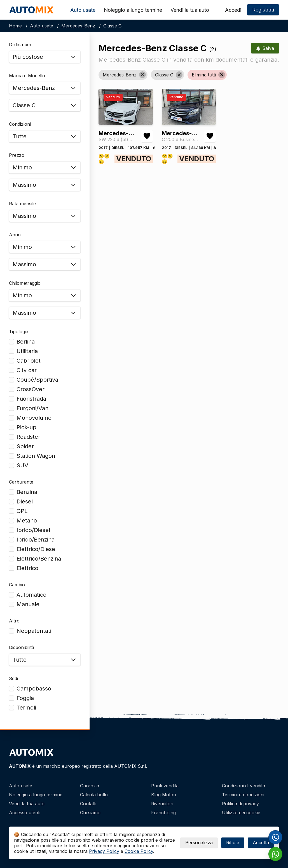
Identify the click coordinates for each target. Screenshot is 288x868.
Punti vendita (165, 786)
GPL (22, 511)
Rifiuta (233, 843)
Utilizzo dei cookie (241, 813)
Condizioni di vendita (243, 786)
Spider (25, 446)
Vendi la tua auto (190, 10)
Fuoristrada (31, 399)
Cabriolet (29, 361)
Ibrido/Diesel (33, 530)
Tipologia (19, 332)
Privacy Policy (104, 851)
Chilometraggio (25, 283)
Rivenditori (162, 804)
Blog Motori (164, 795)
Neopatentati (34, 631)
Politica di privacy (240, 804)
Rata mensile (22, 204)
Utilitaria (27, 351)
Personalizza (199, 843)
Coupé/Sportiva (37, 380)
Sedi (13, 678)
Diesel (25, 501)
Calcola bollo (94, 795)
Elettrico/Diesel (37, 549)
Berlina (26, 342)
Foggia (25, 698)
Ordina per (20, 45)
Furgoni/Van (32, 408)
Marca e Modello (27, 76)
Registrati (263, 10)
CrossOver (31, 389)
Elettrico (27, 568)
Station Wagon (36, 456)
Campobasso (34, 689)
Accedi (233, 10)
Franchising (163, 813)
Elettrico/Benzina (39, 559)
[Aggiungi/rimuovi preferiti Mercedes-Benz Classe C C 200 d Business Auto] (210, 136)
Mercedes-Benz (78, 26)
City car (27, 370)
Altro (14, 621)
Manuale (28, 604)
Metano (27, 521)
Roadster (28, 437)
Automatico (31, 595)
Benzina (27, 492)
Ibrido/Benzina (36, 540)
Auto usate (83, 10)
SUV (22, 465)
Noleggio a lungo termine (133, 10)
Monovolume (34, 418)
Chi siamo (90, 813)
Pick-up (26, 427)
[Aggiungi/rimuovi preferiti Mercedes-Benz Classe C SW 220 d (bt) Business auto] (147, 136)
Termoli (26, 708)
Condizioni (20, 124)
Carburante (21, 482)
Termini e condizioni (243, 795)
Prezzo (17, 155)
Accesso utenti (25, 813)
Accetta (261, 843)
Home (15, 26)
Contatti (88, 804)
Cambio (17, 585)
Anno (15, 235)
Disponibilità (22, 647)
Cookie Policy (139, 851)
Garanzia (90, 786)
